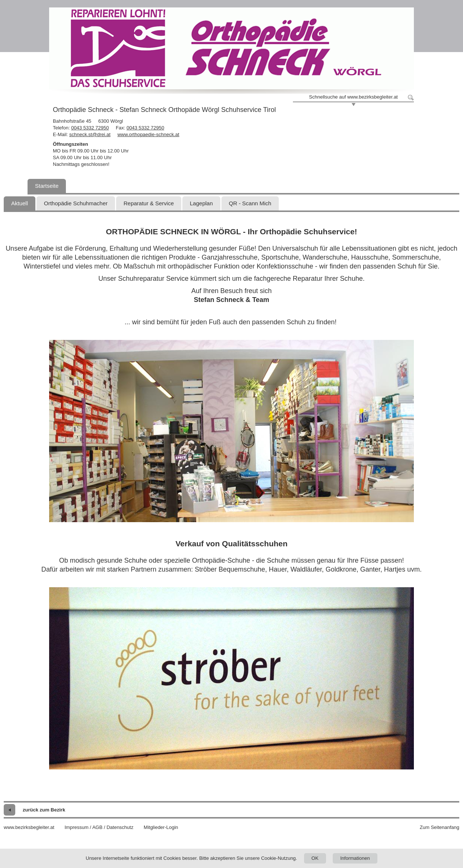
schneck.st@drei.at (90, 134)
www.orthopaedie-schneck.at (148, 134)
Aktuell (20, 203)
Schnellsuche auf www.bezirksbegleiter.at (353, 97)
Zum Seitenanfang (440, 827)
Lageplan (201, 203)
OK (315, 858)
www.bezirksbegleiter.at (29, 827)
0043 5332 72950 (90, 128)
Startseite (47, 186)
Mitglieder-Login (161, 827)
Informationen (355, 858)
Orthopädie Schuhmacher (76, 203)
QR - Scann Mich (250, 203)
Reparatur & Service (149, 203)
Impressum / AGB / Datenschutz (99, 827)
